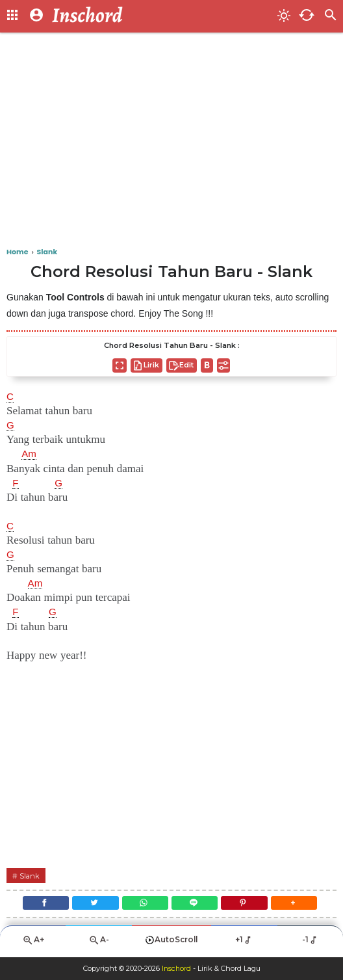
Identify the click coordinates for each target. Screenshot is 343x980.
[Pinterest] (249, 906)
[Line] (196, 906)
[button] (301, 906)
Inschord (176, 969)
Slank (31, 876)
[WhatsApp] (144, 906)
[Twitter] (91, 906)
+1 (244, 945)
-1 (310, 945)
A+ (33, 945)
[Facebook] (38, 906)
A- (99, 945)
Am (30, 454)
